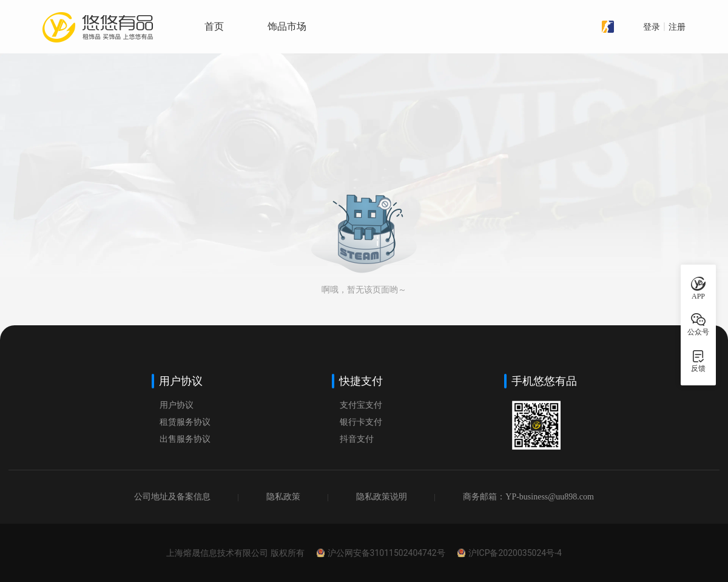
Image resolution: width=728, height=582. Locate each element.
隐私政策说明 (382, 497)
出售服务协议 (185, 439)
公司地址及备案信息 (172, 497)
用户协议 (177, 405)
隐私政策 (283, 497)
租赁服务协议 (185, 422)
